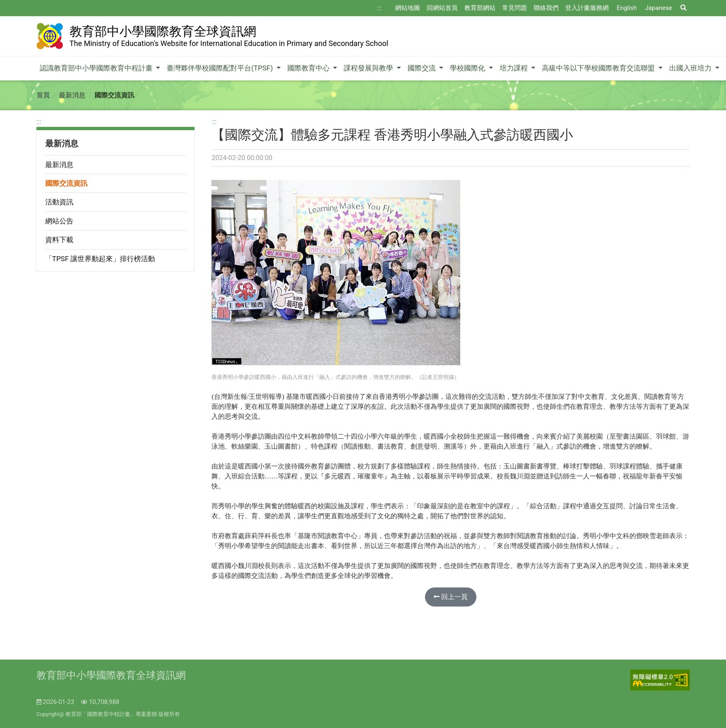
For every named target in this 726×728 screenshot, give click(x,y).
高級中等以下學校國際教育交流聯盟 (599, 68)
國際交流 (422, 68)
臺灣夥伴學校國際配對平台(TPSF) (221, 68)
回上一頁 (451, 597)
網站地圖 (408, 8)
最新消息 (59, 165)
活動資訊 (59, 202)
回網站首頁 (442, 8)
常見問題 (515, 8)
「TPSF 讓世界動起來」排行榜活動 (100, 259)
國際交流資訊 (66, 183)
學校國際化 (468, 68)
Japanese (659, 8)
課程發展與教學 (369, 68)
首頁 (43, 95)
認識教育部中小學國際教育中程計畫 (97, 68)
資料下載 (59, 240)
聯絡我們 (546, 8)
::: (380, 8)
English (627, 8)
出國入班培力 (691, 68)
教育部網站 (480, 8)
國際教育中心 (309, 68)
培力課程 (515, 68)
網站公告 (59, 221)
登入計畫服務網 (587, 8)
